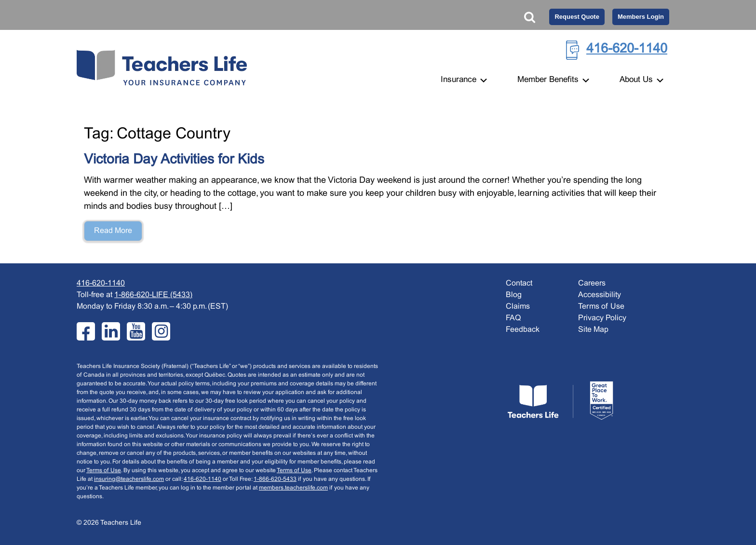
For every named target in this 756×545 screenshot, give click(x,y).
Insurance (465, 80)
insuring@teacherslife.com (129, 479)
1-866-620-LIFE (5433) (153, 295)
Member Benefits (554, 80)
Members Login (641, 17)
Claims (518, 307)
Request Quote (577, 17)
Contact (519, 283)
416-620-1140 (627, 49)
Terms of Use (104, 471)
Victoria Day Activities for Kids (174, 160)
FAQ (513, 318)
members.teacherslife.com (293, 488)
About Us (642, 80)
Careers (592, 283)
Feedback (523, 330)
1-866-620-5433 (275, 479)
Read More (113, 231)
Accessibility (600, 295)
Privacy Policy (602, 318)
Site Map (593, 330)
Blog (514, 295)
